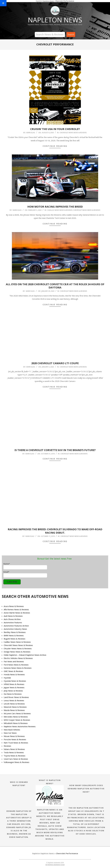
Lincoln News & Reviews (14, 704)
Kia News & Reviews (13, 694)
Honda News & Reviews (14, 674)
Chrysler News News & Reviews (18, 648)
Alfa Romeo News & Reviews (16, 609)
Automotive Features (13, 622)
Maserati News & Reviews (15, 707)
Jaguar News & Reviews (14, 687)
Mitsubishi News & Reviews (16, 723)
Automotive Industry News (15, 629)
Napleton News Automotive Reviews (20, 726)
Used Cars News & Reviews (16, 759)
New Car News (10, 733)
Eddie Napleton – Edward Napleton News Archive (25, 655)
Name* (25, 566)
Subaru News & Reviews (14, 749)
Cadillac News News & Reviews (60, 210)
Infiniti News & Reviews (14, 684)
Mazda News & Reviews (14, 710)
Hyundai (7, 678)
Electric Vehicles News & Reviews (18, 658)
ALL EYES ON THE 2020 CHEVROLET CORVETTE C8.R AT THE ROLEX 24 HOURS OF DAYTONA (55, 286)
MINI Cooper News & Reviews (17, 720)
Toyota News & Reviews (14, 756)
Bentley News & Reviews (15, 632)
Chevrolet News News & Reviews (73, 132)
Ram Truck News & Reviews (16, 743)
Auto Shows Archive (12, 619)
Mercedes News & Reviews (16, 717)
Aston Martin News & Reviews (17, 613)
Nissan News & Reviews (14, 736)
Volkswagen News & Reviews (16, 762)
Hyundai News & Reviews (15, 681)
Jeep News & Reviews (13, 691)
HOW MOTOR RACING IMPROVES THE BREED (55, 207)
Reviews (7, 746)
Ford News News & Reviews (16, 665)
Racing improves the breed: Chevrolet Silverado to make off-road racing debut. (55, 531)
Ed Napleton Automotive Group (55, 865)
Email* (25, 574)
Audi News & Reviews (13, 616)
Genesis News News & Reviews (18, 668)
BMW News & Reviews (14, 635)
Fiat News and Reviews (14, 661)
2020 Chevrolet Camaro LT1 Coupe (55, 363)
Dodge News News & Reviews (17, 652)
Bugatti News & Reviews (14, 639)
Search (55, 31)
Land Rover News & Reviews (16, 697)
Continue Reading (55, 146)
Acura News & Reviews (14, 606)
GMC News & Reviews (13, 671)
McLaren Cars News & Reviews (17, 713)
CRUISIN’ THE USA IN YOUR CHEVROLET (55, 129)
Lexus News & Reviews (14, 700)
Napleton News (47, 853)
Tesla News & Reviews (14, 752)
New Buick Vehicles (12, 730)
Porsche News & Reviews (15, 739)
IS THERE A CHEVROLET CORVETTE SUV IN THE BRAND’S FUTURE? (55, 450)
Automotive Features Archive (16, 626)
